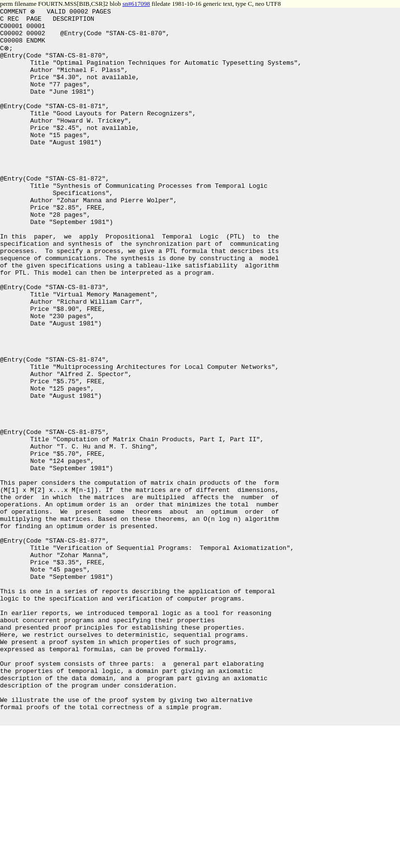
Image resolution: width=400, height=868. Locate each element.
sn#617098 (136, 4)
